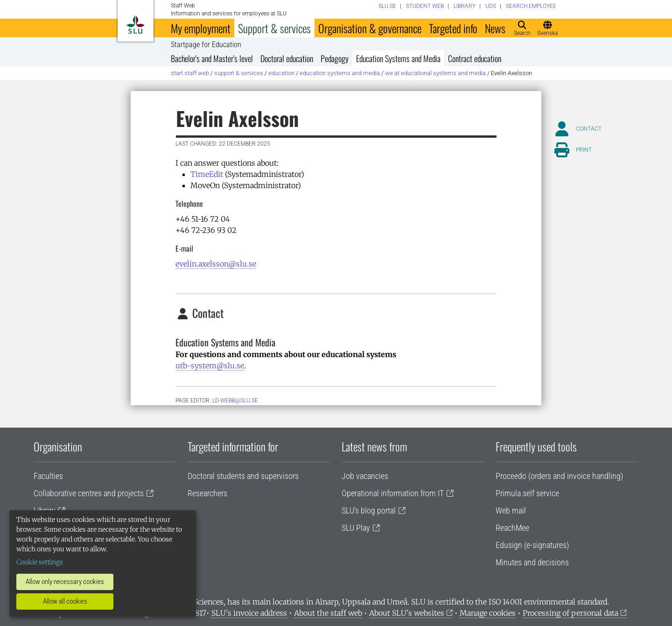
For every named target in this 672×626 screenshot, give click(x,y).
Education (281, 73)
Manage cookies (488, 613)
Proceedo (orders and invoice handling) (559, 476)
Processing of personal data (570, 613)
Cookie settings (40, 562)
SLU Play (356, 528)
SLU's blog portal (369, 510)
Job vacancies (365, 476)
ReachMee (512, 528)
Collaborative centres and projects (89, 493)
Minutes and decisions (532, 562)
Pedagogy (335, 58)
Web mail (511, 510)
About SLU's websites (407, 613)
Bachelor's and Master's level (212, 58)
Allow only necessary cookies (65, 582)
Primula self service (527, 493)
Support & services (274, 28)
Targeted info (453, 28)
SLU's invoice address (249, 613)
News (495, 28)
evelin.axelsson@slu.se (216, 264)
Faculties (48, 476)
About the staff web (328, 613)
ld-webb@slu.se (235, 401)
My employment (201, 28)
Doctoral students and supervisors (243, 476)
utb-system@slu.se (210, 366)
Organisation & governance (370, 28)
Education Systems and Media (398, 58)
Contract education (475, 58)
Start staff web (190, 73)
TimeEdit (207, 174)
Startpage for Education (206, 45)
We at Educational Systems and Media (435, 73)
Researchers (207, 493)
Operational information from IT (393, 493)
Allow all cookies (65, 601)
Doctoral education (287, 58)
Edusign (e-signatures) (532, 545)
